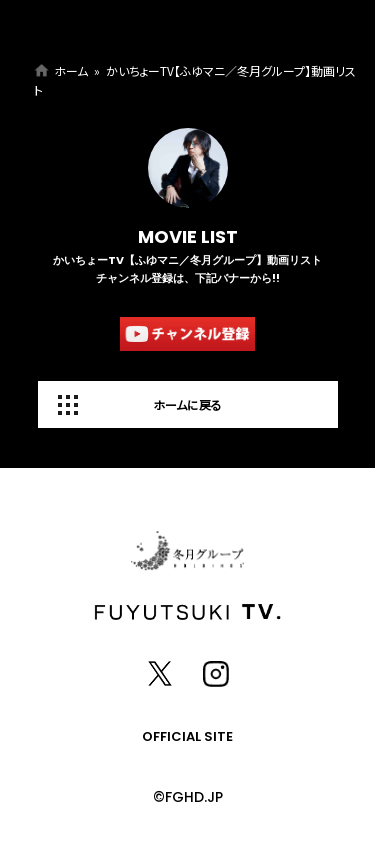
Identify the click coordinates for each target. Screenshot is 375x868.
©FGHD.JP (188, 797)
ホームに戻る (187, 404)
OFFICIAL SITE (187, 736)
